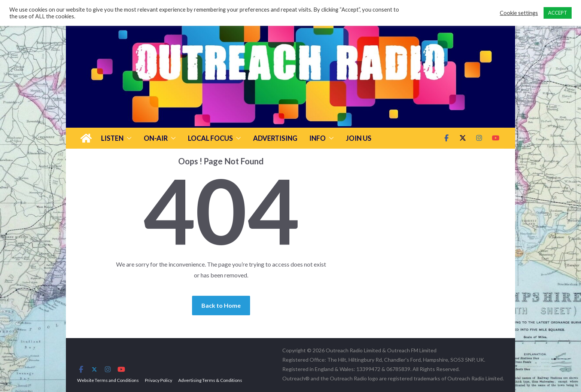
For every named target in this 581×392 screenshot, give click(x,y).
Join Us (359, 138)
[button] (128, 138)
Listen (112, 138)
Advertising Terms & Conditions (210, 380)
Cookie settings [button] (519, 13)
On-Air (156, 138)
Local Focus (210, 138)
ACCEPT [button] (558, 13)
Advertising (275, 138)
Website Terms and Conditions (108, 380)
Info (317, 138)
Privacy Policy (159, 380)
